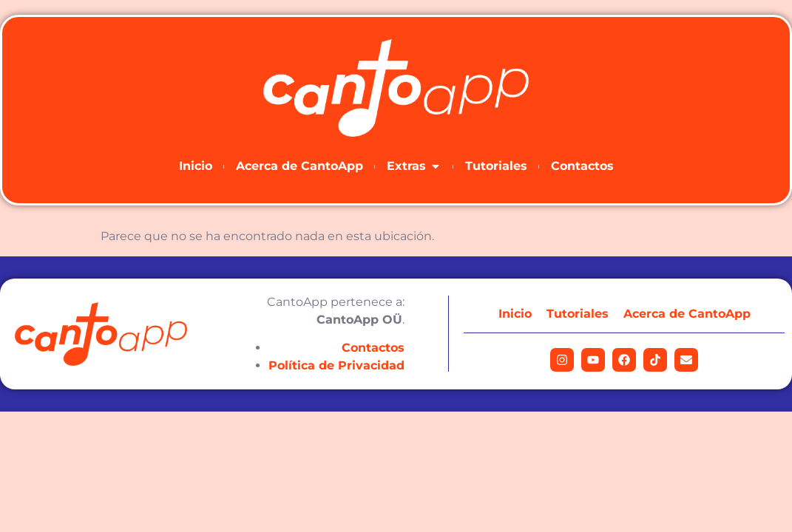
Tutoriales (578, 314)
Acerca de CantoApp (687, 314)
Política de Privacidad (336, 365)
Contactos (373, 348)
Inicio (515, 314)
